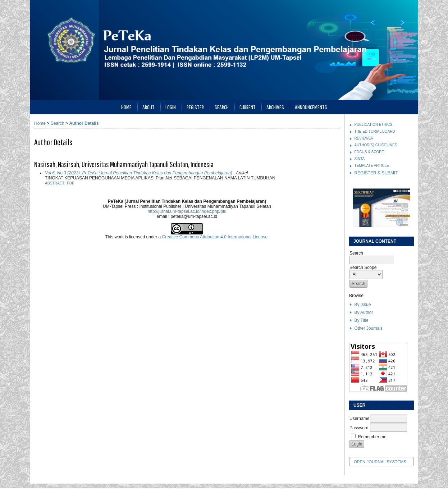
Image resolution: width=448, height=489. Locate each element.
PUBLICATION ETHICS (373, 125)
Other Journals (368, 328)
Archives (275, 107)
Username (359, 419)
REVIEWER (364, 138)
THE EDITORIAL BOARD (374, 131)
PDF (70, 183)
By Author (364, 312)
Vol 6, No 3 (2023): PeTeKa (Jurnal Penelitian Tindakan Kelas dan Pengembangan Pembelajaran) (139, 173)
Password (359, 428)
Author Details (84, 123)
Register (195, 107)
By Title (361, 320)
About (148, 107)
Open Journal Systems (380, 462)
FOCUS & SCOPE (369, 152)
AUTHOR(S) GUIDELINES (376, 145)
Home (126, 107)
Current (248, 107)
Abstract (55, 183)
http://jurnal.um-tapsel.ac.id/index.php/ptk (187, 211)
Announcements (311, 107)
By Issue (362, 305)
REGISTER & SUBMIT (376, 173)
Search (222, 107)
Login (171, 107)
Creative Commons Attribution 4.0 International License (215, 237)
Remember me (372, 437)
